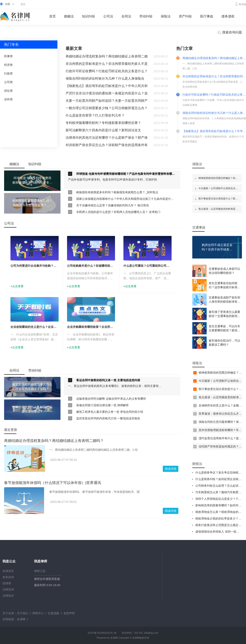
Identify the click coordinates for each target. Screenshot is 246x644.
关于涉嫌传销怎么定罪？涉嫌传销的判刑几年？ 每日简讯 (113, 205)
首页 (23, 4)
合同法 (126, 16)
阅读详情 (171, 469)
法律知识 (8, 596)
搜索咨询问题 (230, 33)
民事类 (8, 56)
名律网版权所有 (141, 638)
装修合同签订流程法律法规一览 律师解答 (102, 405)
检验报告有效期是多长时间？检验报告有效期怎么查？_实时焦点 (117, 192)
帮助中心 (38, 613)
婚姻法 (69, 16)
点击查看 (18, 286)
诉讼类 (8, 91)
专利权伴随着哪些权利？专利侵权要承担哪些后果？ (103, 123)
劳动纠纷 (146, 16)
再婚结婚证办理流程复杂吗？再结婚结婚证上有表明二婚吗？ (54, 441)
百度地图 (54, 613)
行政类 (8, 73)
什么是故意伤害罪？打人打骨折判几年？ (95, 115)
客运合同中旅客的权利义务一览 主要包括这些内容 (108, 380)
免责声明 (69, 613)
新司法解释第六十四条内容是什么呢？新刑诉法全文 (103, 130)
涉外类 (8, 99)
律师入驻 (40, 571)
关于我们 (23, 613)
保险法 (166, 16)
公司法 (108, 16)
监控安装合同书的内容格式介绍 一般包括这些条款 (108, 418)
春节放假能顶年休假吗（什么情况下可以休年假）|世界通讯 (53, 483)
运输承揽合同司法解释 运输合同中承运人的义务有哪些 (111, 399)
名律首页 (8, 571)
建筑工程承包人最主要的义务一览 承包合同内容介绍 (110, 412)
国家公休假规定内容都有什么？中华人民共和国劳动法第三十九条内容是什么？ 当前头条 (126, 199)
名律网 (21, 619)
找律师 (7, 583)
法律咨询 (8, 589)
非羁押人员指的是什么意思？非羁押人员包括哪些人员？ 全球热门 (118, 212)
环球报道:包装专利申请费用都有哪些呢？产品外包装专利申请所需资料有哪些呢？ (126, 174)
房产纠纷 (185, 16)
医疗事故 (207, 16)
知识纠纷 (89, 16)
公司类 (8, 82)
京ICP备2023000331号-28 (102, 633)
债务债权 (228, 16)
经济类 (8, 65)
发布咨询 (8, 577)
